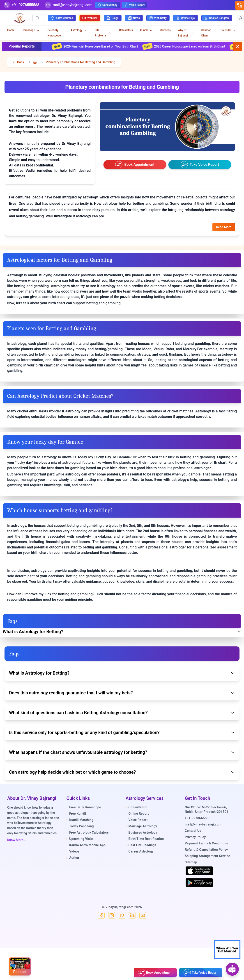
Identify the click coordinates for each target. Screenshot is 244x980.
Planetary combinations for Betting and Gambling (81, 62)
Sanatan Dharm (206, 33)
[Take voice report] (200, 165)
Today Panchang (80, 826)
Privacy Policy (195, 837)
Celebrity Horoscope (54, 33)
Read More (224, 227)
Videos (73, 851)
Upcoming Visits (80, 839)
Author (73, 858)
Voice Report (135, 5)
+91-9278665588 (198, 818)
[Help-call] (21, 5)
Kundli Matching (80, 820)
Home (11, 30)
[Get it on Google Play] (199, 883)
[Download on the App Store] (199, 871)
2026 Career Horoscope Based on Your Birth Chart (193, 46)
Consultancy (108, 5)
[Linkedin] (132, 915)
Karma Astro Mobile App (86, 845)
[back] (18, 62)
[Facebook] (101, 915)
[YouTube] (143, 915)
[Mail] (69, 5)
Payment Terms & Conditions (206, 843)
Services (166, 30)
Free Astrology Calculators (88, 832)
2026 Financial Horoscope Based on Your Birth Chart (104, 46)
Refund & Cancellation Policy (206, 850)
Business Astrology (141, 832)
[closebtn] (239, 5)
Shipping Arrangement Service (208, 856)
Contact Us (193, 831)
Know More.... (17, 840)
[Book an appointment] (135, 165)
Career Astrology (140, 851)
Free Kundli (76, 814)
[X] (122, 915)
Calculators (126, 30)
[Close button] (238, 46)
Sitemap (191, 862)
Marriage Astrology (141, 826)
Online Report (137, 814)
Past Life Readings (141, 845)
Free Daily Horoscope (84, 807)
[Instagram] (112, 915)
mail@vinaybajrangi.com (203, 824)
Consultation (137, 807)
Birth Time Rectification (145, 839)
